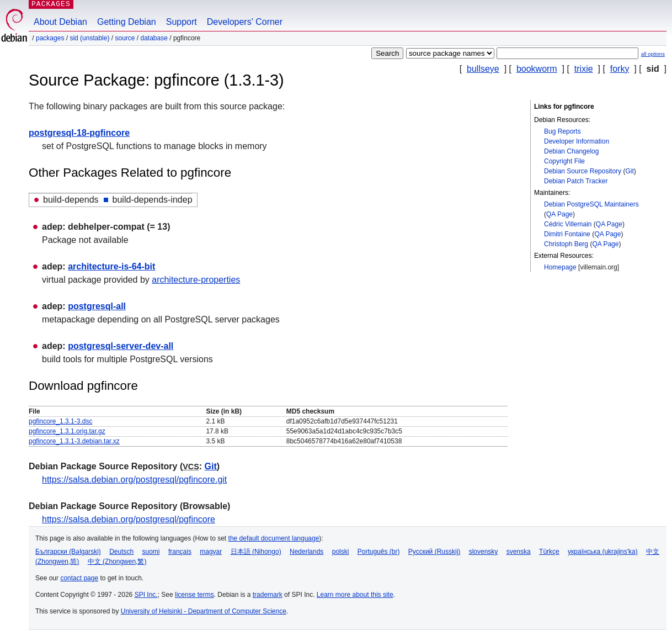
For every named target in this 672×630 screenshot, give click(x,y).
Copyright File (564, 161)
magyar (211, 552)
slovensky (484, 552)
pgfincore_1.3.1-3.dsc (60, 421)
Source (125, 38)
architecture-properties (196, 280)
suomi (151, 552)
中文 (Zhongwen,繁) (117, 562)
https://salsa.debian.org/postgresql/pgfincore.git (134, 480)
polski (341, 552)
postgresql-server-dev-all (121, 346)
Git (629, 171)
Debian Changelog (571, 151)
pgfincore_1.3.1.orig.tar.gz (67, 431)
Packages (50, 38)
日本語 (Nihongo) (256, 552)
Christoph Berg (566, 244)
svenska (519, 552)
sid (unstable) (89, 38)
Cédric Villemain (568, 224)
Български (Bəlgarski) (68, 552)
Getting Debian (127, 22)
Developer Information (577, 141)
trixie (584, 69)
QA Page (559, 214)
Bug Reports (562, 131)
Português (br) (379, 552)
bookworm (537, 69)
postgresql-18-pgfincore (79, 133)
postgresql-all (97, 306)
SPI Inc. (146, 595)
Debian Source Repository (583, 171)
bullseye (483, 69)
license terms (194, 595)
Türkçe (549, 552)
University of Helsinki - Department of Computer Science (204, 611)
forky (620, 69)
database (154, 38)
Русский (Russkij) (434, 552)
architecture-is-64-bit (111, 266)
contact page (79, 578)
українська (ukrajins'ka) (603, 552)
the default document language (274, 538)
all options (653, 54)
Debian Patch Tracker (576, 181)
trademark (268, 595)
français (180, 552)
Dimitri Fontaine (567, 234)
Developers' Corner (245, 22)
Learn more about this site (355, 595)
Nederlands (306, 552)
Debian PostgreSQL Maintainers (591, 204)
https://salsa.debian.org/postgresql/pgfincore (129, 519)
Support (182, 22)
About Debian (60, 22)
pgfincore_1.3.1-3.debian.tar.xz (74, 441)
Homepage (560, 267)
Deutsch (121, 552)
